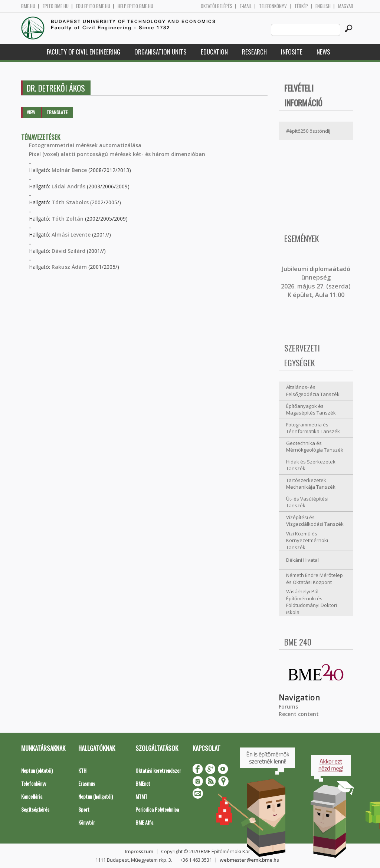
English (323, 6)
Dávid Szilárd (68, 251)
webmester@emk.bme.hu (250, 860)
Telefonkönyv (273, 6)
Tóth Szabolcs (70, 202)
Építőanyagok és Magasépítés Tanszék (311, 410)
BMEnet (143, 783)
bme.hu (28, 6)
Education (214, 52)
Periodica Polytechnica (157, 809)
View (31, 112)
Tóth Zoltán (68, 219)
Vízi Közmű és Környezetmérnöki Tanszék (307, 540)
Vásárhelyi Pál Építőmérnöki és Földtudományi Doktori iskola (312, 602)
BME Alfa (144, 822)
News (323, 52)
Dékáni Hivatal (302, 560)
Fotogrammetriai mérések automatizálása (85, 145)
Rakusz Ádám (69, 267)
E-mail (246, 6)
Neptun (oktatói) (37, 770)
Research (254, 52)
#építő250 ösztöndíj (308, 131)
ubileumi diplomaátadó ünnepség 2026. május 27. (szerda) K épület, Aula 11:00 (316, 282)
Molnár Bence (69, 170)
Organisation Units (160, 52)
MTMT (141, 796)
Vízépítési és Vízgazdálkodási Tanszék (315, 521)
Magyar (346, 6)
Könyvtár (87, 822)
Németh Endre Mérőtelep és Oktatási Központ (315, 579)
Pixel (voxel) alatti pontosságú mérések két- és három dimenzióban (117, 154)
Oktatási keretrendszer (158, 770)
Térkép (301, 6)
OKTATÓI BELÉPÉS (217, 6)
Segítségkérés (35, 809)
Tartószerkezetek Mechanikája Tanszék (311, 484)
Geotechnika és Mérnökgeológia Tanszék (315, 447)
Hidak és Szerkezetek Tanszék (311, 465)
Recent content (299, 714)
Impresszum (139, 851)
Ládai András (68, 186)
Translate (57, 112)
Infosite (292, 52)
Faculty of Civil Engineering (83, 52)
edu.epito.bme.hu (93, 6)
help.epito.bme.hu (135, 6)
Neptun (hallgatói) (96, 796)
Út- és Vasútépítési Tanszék (307, 502)
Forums (288, 707)
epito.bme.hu (56, 6)
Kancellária (32, 796)
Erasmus (87, 783)
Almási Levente (71, 235)
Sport (84, 809)
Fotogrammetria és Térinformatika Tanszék (313, 428)
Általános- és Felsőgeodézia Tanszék (313, 391)
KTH (82, 770)
